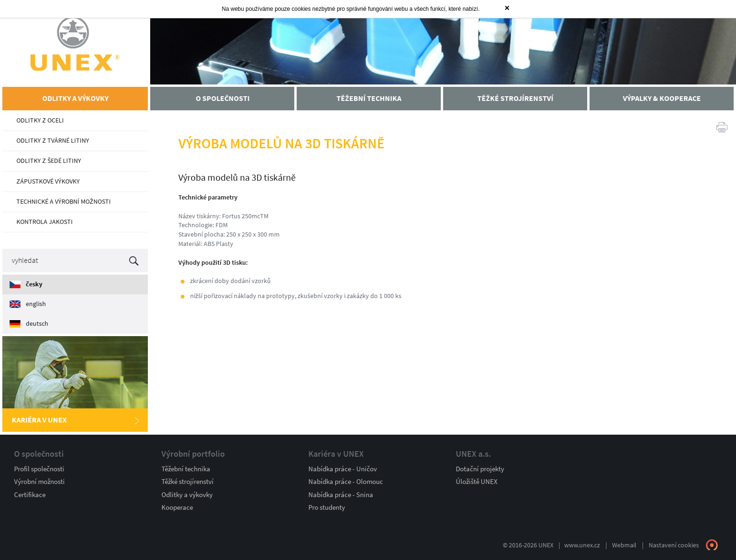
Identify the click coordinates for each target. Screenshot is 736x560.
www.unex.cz (582, 545)
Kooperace (177, 507)
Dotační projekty (480, 469)
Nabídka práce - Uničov (343, 469)
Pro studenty (327, 507)
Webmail (624, 545)
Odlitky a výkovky (187, 495)
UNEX (75, 43)
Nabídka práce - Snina (341, 495)
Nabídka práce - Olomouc (346, 482)
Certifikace (30, 495)
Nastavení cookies (674, 545)
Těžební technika (186, 469)
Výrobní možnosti (39, 482)
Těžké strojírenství (188, 482)
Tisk (722, 127)
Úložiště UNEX (477, 482)
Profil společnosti (39, 469)
